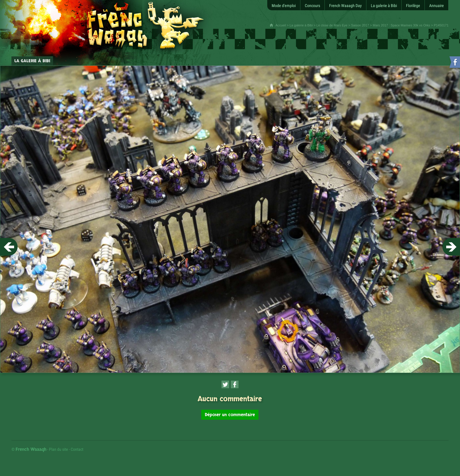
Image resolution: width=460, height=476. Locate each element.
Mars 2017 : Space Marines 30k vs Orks (401, 25)
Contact (77, 449)
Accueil (281, 25)
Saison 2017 (360, 25)
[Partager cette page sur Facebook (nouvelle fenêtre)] (235, 384)
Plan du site (59, 449)
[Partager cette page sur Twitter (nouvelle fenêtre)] (225, 384)
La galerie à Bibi (301, 25)
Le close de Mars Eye (332, 25)
